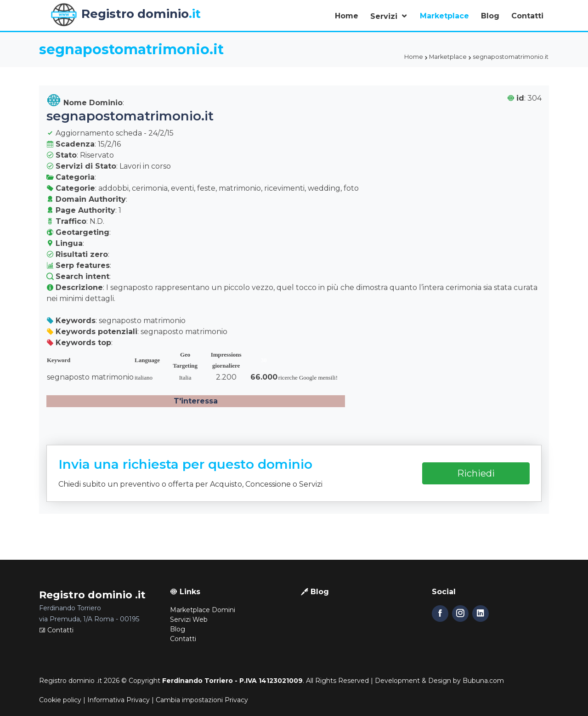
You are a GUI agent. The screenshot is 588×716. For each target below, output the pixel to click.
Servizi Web (189, 619)
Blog (490, 16)
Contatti (527, 16)
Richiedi (476, 473)
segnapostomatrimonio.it (130, 116)
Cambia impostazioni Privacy (202, 700)
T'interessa (196, 401)
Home (347, 16)
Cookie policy (60, 700)
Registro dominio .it (71, 681)
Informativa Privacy (119, 700)
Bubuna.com (483, 681)
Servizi (385, 16)
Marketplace (444, 16)
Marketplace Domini (203, 610)
